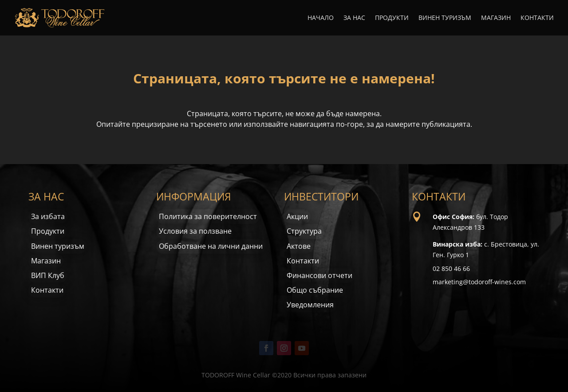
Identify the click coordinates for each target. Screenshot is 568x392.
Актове (299, 246)
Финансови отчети (319, 275)
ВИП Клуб (48, 275)
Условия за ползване (195, 231)
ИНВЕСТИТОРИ (321, 196)
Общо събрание (315, 290)
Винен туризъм (445, 18)
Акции (297, 216)
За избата (48, 216)
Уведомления (310, 305)
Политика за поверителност (208, 216)
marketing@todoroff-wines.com (479, 282)
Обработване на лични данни (211, 246)
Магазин (496, 18)
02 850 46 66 (451, 269)
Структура (304, 231)
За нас (354, 18)
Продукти (392, 18)
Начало (321, 18)
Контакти (537, 18)
